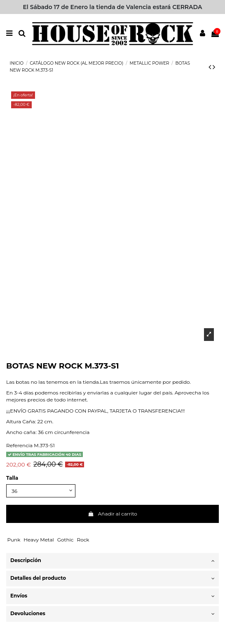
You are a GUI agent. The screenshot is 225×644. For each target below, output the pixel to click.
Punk (14, 540)
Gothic (66, 540)
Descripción (112, 561)
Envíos (112, 596)
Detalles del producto (112, 578)
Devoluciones (112, 614)
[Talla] (41, 491)
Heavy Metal (39, 540)
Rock (83, 540)
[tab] (112, 561)
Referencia (19, 445)
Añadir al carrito (112, 514)
